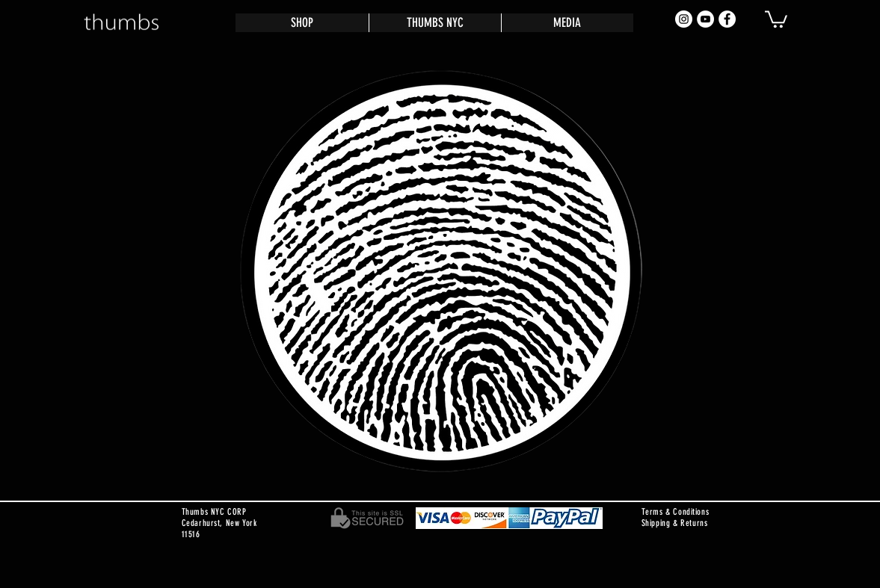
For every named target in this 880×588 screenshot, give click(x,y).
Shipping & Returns (675, 523)
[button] (776, 18)
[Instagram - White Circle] (684, 19)
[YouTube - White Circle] (705, 19)
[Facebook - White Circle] (727, 19)
